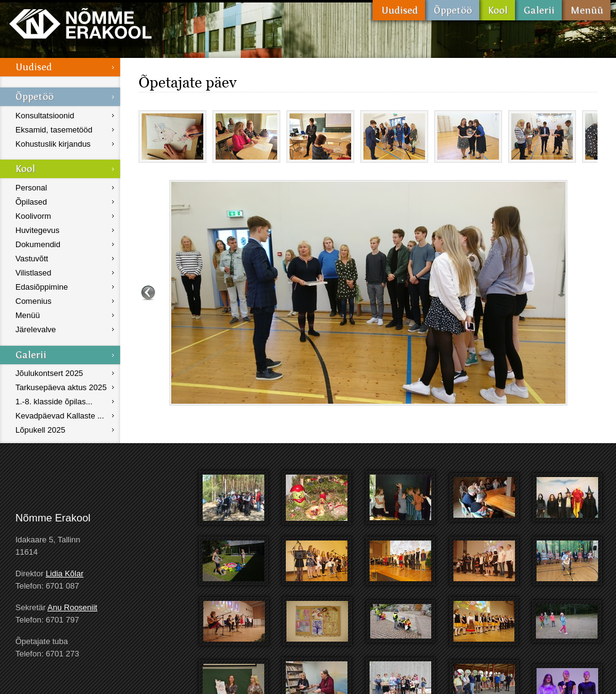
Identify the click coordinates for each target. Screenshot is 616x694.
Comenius (34, 301)
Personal (31, 188)
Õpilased (31, 202)
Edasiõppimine (42, 287)
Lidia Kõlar (64, 574)
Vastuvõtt (32, 259)
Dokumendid (38, 244)
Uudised (399, 10)
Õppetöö (452, 10)
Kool (497, 10)
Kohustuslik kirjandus (53, 144)
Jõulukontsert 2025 (49, 373)
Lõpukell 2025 (40, 430)
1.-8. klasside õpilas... (54, 402)
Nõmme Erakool (80, 23)
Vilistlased (33, 273)
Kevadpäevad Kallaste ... (60, 416)
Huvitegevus (38, 230)
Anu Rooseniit (72, 607)
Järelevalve (36, 329)
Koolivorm (33, 216)
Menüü (586, 10)
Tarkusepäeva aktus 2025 (61, 387)
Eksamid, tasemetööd (54, 130)
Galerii (538, 10)
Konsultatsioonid (45, 116)
